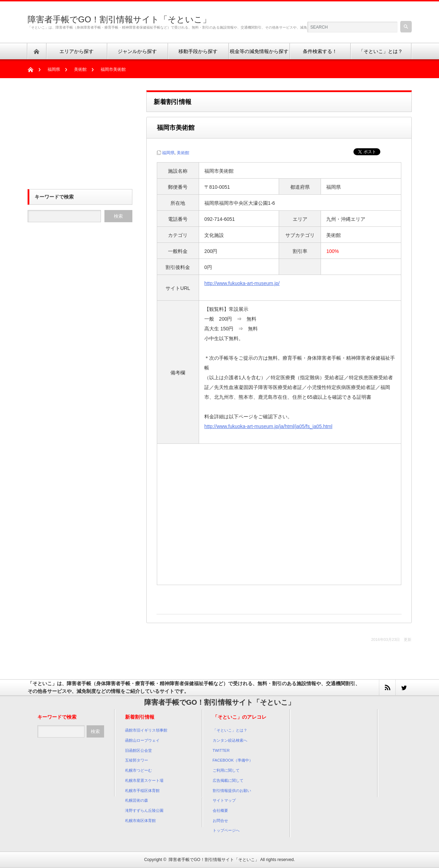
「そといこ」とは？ (230, 730)
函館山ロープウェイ (142, 740)
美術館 (80, 69)
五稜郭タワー (137, 760)
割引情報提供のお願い (232, 791)
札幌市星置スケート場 (144, 780)
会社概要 (220, 810)
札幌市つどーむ (138, 770)
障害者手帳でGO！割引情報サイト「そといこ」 (119, 19)
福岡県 (54, 69)
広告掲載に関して (228, 780)
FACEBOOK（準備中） (233, 760)
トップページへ (226, 830)
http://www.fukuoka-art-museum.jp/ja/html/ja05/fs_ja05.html (268, 426)
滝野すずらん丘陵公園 (144, 810)
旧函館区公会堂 (138, 750)
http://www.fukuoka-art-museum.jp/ (242, 283)
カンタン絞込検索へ (230, 740)
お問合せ (220, 821)
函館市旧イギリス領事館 (146, 730)
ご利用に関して (226, 770)
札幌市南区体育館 (140, 821)
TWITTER (221, 750)
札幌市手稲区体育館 (142, 791)
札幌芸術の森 (137, 800)
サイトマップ (224, 800)
